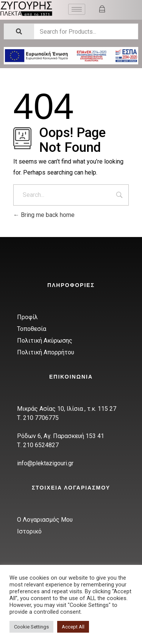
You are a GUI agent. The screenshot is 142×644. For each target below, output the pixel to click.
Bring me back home (44, 215)
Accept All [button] (73, 627)
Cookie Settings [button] (31, 627)
